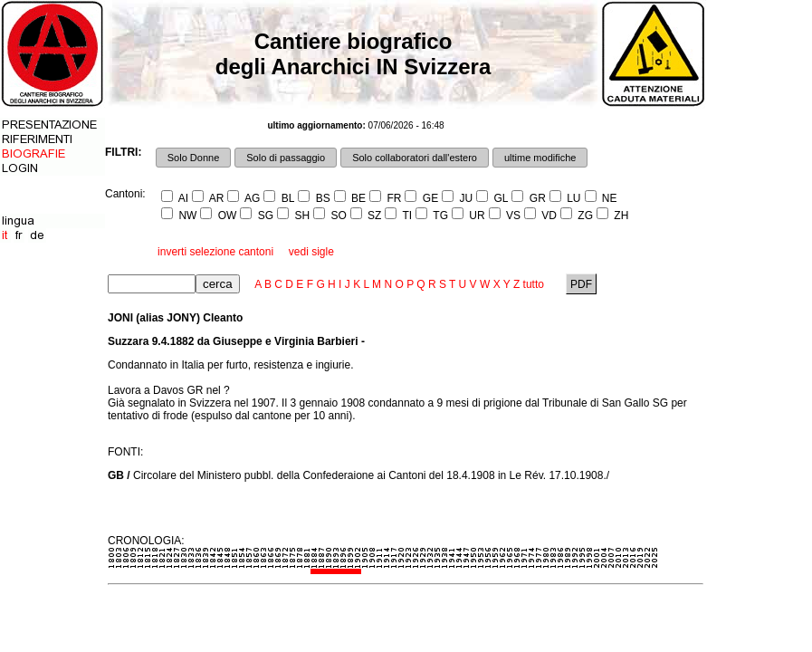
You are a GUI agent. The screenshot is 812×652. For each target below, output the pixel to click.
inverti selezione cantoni (215, 252)
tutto (534, 284)
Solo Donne (194, 158)
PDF (582, 284)
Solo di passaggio (286, 158)
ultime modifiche (540, 158)
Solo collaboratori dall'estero (415, 158)
